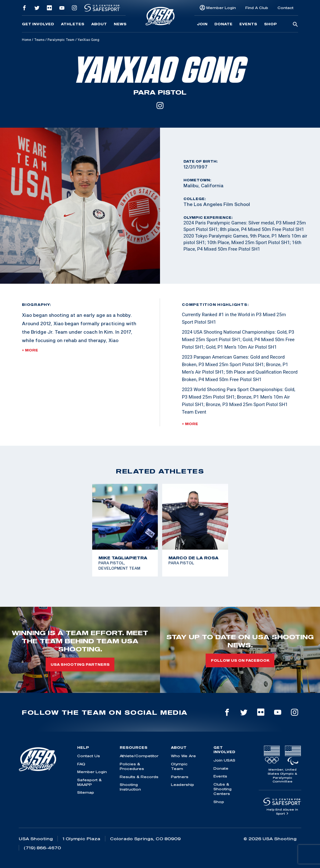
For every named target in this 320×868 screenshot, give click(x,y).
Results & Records (139, 777)
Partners (180, 777)
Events (248, 24)
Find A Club (257, 8)
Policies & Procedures (132, 766)
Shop (270, 24)
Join (202, 24)
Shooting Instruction (130, 787)
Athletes (73, 24)
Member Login (221, 8)
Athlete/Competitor (139, 756)
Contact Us (89, 756)
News (120, 24)
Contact (285, 8)
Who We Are (183, 756)
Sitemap (86, 792)
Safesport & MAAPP (89, 782)
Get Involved (38, 24)
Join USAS (224, 760)
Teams (39, 40)
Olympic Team (179, 766)
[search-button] (295, 25)
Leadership (182, 785)
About (99, 24)
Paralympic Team (61, 40)
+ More (30, 350)
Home (26, 40)
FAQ (81, 764)
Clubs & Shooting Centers (222, 789)
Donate (223, 24)
